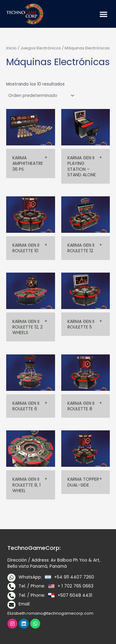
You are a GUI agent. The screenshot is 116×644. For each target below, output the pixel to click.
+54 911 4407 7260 (74, 577)
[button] (104, 14)
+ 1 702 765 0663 (75, 586)
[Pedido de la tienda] (41, 96)
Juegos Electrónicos (41, 48)
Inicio (11, 48)
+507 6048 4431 (75, 595)
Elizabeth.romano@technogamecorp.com (50, 613)
